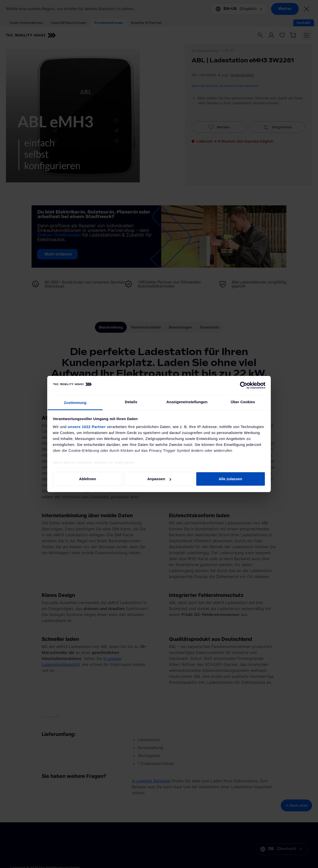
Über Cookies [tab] (243, 402)
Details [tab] (131, 402)
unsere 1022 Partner (87, 427)
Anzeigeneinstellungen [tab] (187, 402)
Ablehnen (87, 479)
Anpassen (159, 479)
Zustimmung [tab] (75, 403)
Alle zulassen (230, 479)
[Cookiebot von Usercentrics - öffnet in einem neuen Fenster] (244, 386)
